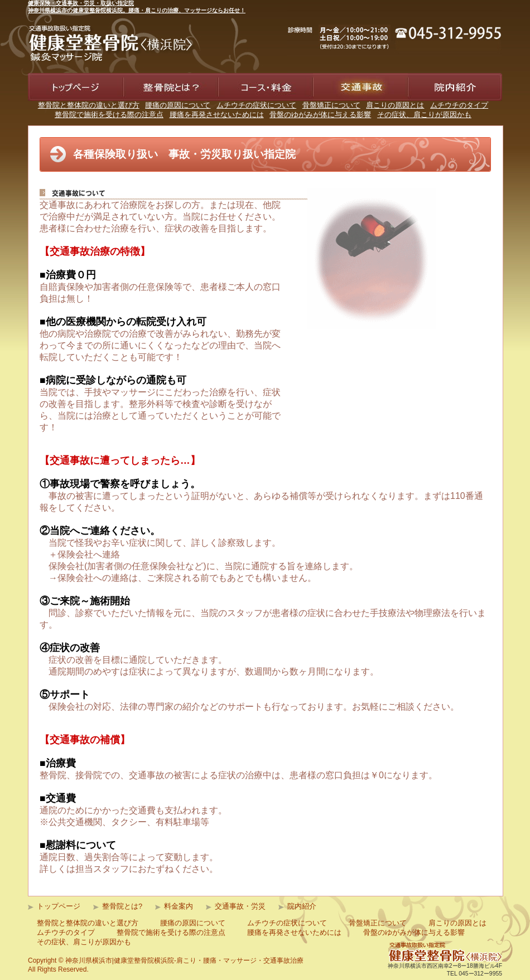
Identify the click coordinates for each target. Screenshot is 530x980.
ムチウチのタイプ (459, 105)
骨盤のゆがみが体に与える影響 (320, 115)
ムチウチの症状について (256, 105)
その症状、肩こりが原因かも (424, 115)
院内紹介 (426, 106)
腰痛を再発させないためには (217, 115)
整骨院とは (146, 106)
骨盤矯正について (331, 105)
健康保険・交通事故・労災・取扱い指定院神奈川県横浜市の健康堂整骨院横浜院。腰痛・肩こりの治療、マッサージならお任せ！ (137, 7)
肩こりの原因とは (395, 105)
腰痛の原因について (178, 105)
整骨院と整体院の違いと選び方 (89, 105)
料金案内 (236, 106)
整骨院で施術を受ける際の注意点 (109, 115)
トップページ (59, 906)
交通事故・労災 (240, 906)
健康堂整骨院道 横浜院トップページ (74, 112)
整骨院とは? (122, 906)
